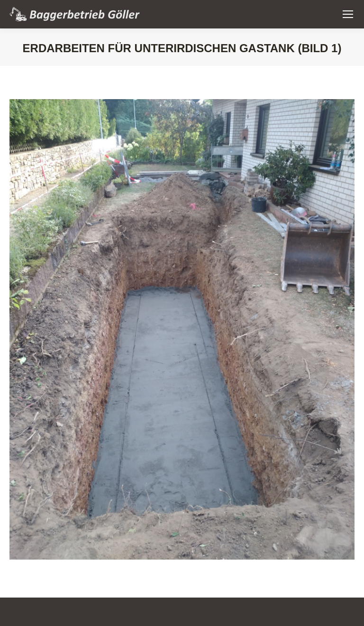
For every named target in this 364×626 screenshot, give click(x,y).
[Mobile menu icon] (348, 14)
